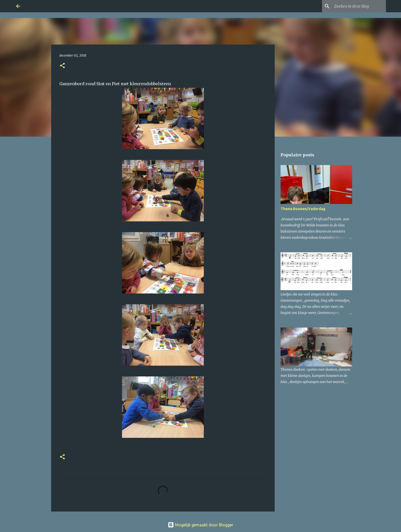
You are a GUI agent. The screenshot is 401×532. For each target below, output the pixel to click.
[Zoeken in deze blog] (359, 6)
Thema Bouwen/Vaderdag (303, 209)
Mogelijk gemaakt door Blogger (201, 525)
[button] (62, 66)
